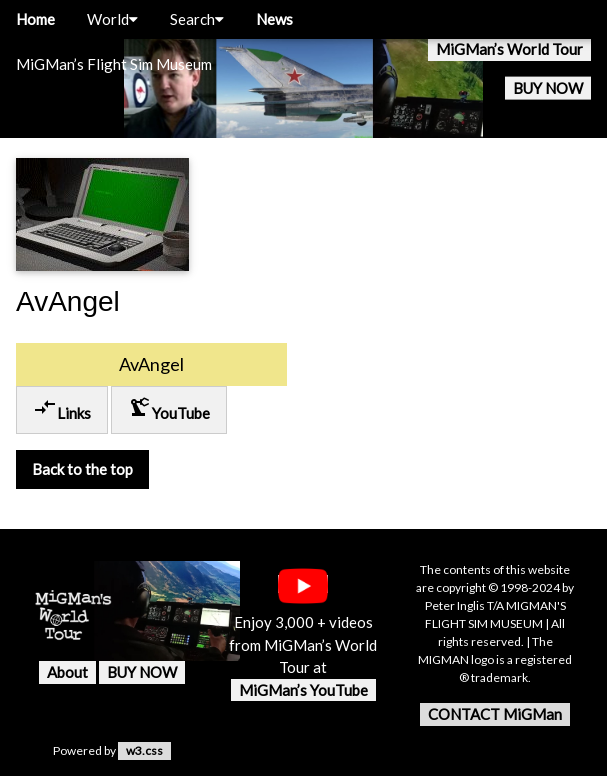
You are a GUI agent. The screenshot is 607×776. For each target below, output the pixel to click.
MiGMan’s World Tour (509, 49)
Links (62, 408)
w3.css (144, 750)
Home (35, 19)
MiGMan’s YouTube (303, 690)
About (67, 672)
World (112, 19)
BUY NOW (548, 88)
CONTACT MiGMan (495, 714)
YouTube (169, 408)
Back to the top (82, 469)
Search (197, 19)
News (274, 19)
